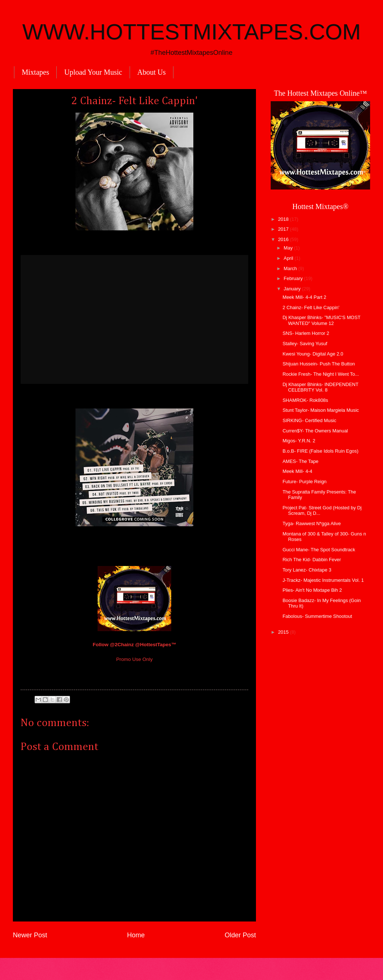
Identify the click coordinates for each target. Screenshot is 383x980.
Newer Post (30, 935)
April (289, 258)
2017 (284, 229)
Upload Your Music (93, 72)
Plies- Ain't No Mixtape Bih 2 (312, 590)
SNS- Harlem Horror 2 (306, 333)
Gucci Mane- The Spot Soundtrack (319, 550)
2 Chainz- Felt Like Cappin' (311, 307)
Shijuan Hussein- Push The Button (319, 364)
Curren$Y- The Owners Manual (315, 431)
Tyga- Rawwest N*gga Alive (312, 523)
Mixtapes (35, 72)
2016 (284, 239)
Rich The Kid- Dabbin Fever (312, 560)
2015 (284, 632)
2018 (284, 219)
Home (136, 935)
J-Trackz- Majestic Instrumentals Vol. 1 (323, 580)
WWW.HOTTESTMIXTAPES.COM (192, 32)
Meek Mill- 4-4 (297, 471)
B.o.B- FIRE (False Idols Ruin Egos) (320, 451)
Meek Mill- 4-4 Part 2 (304, 297)
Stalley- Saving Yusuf (305, 344)
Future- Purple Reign (305, 482)
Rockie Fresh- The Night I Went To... (321, 374)
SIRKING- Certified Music (309, 420)
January (293, 289)
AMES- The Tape (301, 461)
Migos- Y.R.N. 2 (299, 441)
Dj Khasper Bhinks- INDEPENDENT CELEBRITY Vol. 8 (320, 387)
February (294, 278)
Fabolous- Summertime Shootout (317, 616)
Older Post (240, 935)
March (291, 268)
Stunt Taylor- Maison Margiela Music (321, 410)
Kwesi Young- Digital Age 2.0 (313, 354)
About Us (152, 72)
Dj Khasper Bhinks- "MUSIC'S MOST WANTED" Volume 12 (321, 320)
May (289, 248)
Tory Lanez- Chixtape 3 (307, 570)
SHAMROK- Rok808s (305, 400)
